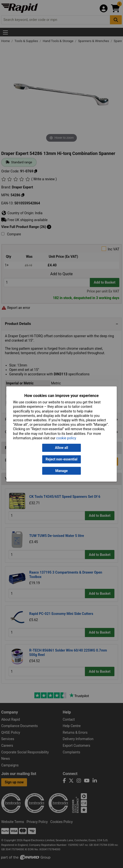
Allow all (61, 448)
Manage (61, 471)
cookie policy (66, 438)
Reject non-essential (61, 459)
